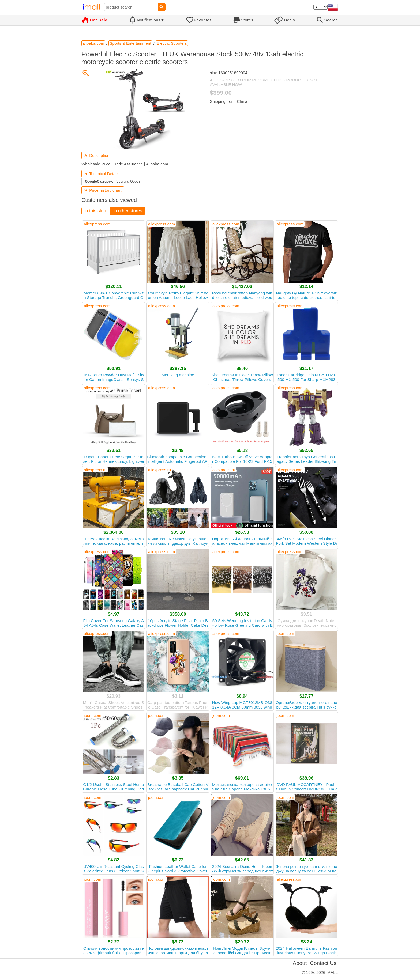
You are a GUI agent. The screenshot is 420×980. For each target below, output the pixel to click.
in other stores (128, 211)
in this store (96, 211)
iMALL (332, 972)
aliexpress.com (97, 224)
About (300, 963)
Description (97, 155)
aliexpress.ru (95, 470)
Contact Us (323, 963)
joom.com (285, 633)
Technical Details (102, 174)
